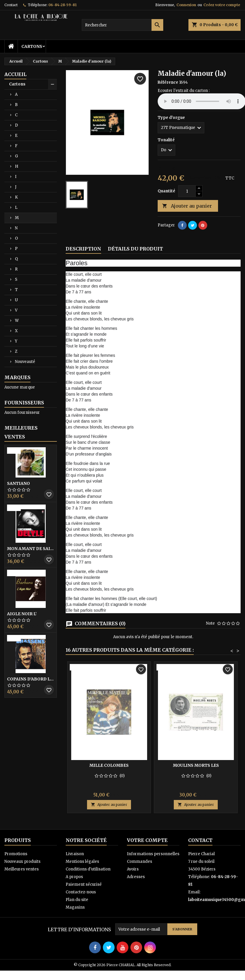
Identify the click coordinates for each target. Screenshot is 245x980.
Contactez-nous (81, 892)
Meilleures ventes (22, 869)
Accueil (15, 74)
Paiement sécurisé (84, 884)
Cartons (32, 46)
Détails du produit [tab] (135, 249)
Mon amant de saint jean (31, 549)
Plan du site (77, 900)
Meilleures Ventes (21, 432)
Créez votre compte (222, 5)
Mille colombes (109, 765)
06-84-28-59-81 (62, 5)
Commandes (139, 862)
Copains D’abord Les (31, 679)
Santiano (18, 483)
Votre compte (147, 840)
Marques (17, 377)
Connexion (186, 5)
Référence (168, 82)
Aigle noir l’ (22, 614)
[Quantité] (187, 191)
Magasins (75, 907)
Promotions (16, 854)
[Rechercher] (123, 25)
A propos (74, 877)
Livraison (75, 854)
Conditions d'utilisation (88, 869)
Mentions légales (82, 862)
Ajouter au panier (187, 206)
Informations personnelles (153, 854)
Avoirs (133, 869)
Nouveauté (25, 362)
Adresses (136, 877)
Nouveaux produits (22, 862)
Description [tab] (83, 249)
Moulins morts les (196, 765)
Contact (11, 5)
